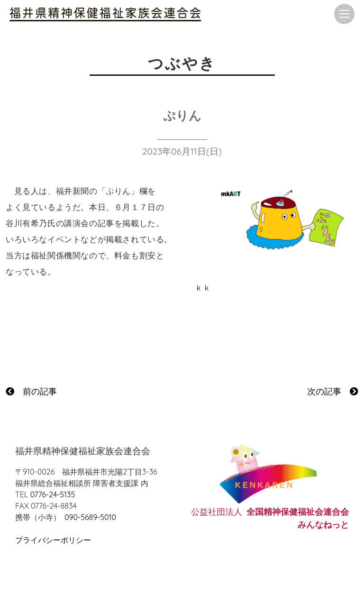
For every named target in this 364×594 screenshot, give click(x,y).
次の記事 (333, 391)
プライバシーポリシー (53, 540)
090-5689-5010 (90, 517)
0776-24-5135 (53, 494)
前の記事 (31, 391)
